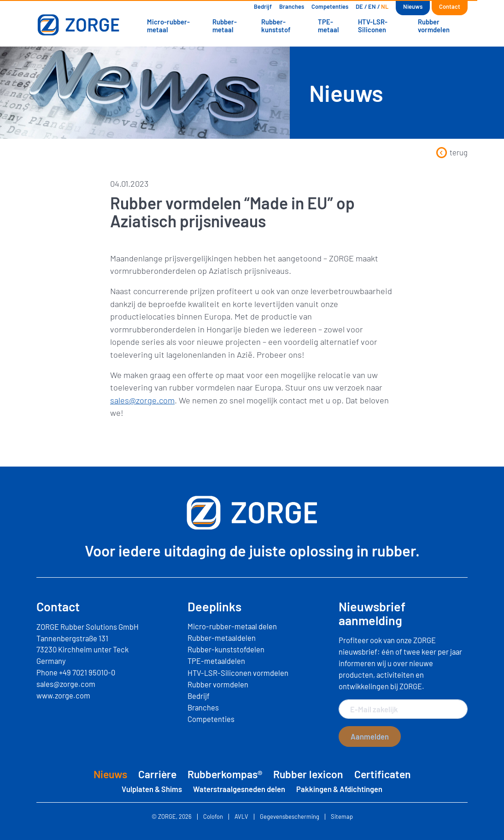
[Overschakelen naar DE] (359, 7)
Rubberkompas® (225, 774)
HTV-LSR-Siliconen (373, 25)
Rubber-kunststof (276, 25)
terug (452, 152)
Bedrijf (263, 6)
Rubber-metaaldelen (222, 638)
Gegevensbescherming (290, 817)
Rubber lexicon (308, 774)
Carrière (157, 774)
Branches (292, 6)
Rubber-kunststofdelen (226, 649)
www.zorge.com (63, 695)
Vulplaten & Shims (152, 789)
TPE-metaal (328, 25)
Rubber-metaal (225, 25)
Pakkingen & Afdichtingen (339, 789)
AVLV (241, 817)
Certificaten (383, 774)
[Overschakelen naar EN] (372, 7)
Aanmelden (370, 736)
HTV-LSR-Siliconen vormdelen (238, 673)
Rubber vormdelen (434, 25)
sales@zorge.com (142, 400)
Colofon (213, 817)
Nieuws (413, 6)
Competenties (330, 6)
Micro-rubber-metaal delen (232, 626)
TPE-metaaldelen (216, 661)
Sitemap (342, 817)
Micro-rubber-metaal (168, 25)
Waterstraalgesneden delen (239, 789)
